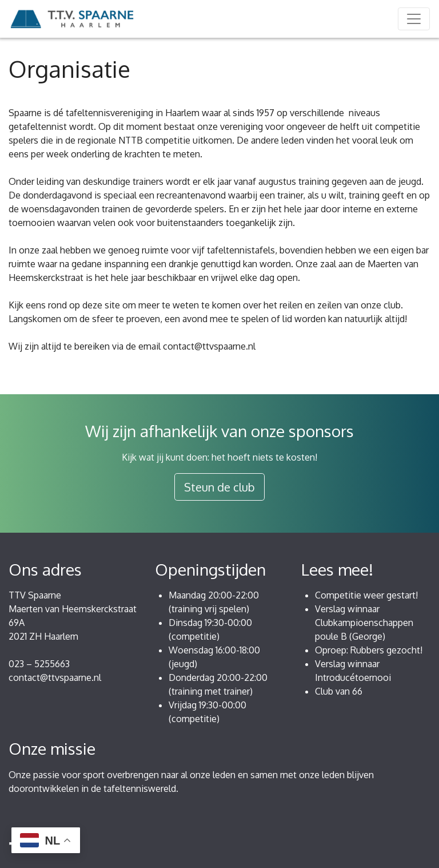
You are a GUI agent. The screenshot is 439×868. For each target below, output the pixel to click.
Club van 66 (339, 691)
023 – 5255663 (39, 664)
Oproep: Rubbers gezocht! (369, 650)
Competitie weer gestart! (366, 595)
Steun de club (219, 487)
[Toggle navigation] (414, 19)
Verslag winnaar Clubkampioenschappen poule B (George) (364, 623)
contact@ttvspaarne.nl (55, 677)
